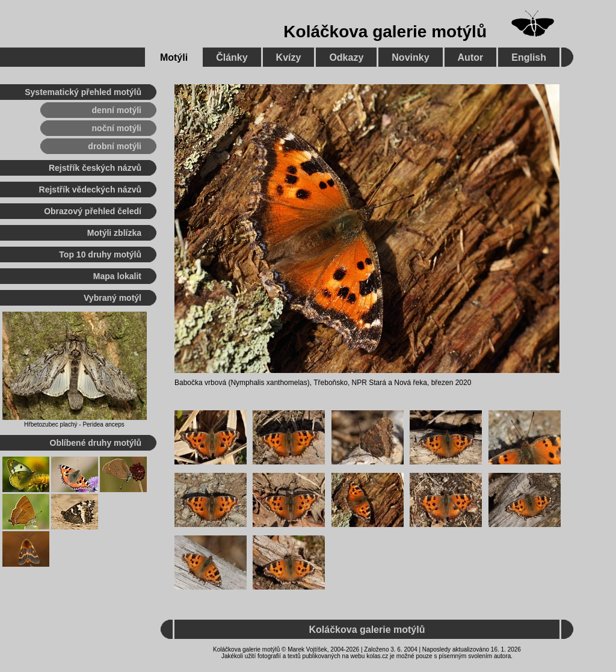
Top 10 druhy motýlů (100, 254)
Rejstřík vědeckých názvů (90, 190)
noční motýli (117, 128)
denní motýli (117, 110)
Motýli (174, 57)
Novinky (410, 57)
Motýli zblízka (114, 233)
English (529, 57)
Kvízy (289, 57)
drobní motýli (115, 146)
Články (232, 57)
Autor (471, 57)
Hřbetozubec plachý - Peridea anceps (74, 424)
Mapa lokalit (117, 276)
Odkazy (346, 57)
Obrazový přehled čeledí (93, 211)
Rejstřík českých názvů (95, 168)
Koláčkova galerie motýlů (385, 32)
